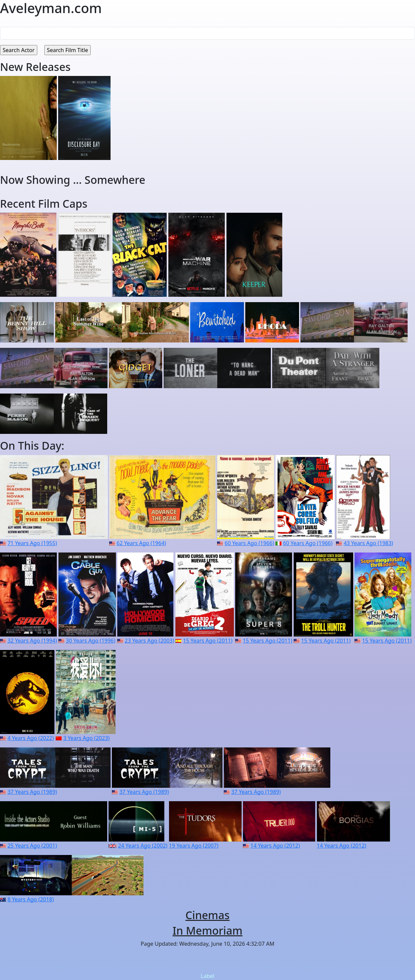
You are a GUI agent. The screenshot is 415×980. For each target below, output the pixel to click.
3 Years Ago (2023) (86, 738)
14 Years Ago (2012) (275, 846)
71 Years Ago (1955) (32, 543)
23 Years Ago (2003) (149, 641)
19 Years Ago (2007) (194, 846)
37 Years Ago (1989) (32, 792)
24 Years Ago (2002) (143, 846)
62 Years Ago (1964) (141, 543)
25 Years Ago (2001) (32, 846)
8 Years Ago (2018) (31, 899)
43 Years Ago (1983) (368, 543)
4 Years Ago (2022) (31, 738)
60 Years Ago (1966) (250, 543)
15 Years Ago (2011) (208, 641)
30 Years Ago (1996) (91, 641)
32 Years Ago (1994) (32, 641)
